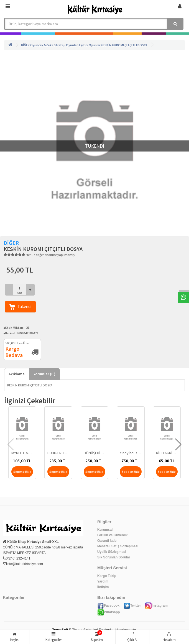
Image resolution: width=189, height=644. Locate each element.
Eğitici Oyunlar (90, 45)
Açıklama (17, 374)
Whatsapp (108, 612)
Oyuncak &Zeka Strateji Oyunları (54, 45)
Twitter (132, 605)
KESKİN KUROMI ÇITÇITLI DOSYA (124, 45)
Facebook (108, 605)
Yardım (103, 581)
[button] (178, 445)
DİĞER (25, 45)
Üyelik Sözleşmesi (112, 552)
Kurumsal (105, 530)
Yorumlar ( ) (44, 374)
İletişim (103, 587)
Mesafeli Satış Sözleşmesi (118, 546)
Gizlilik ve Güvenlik (112, 535)
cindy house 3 (131, 453)
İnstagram (156, 605)
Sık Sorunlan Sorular (114, 557)
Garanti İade (107, 541)
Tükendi (20, 307)
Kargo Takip (107, 576)
